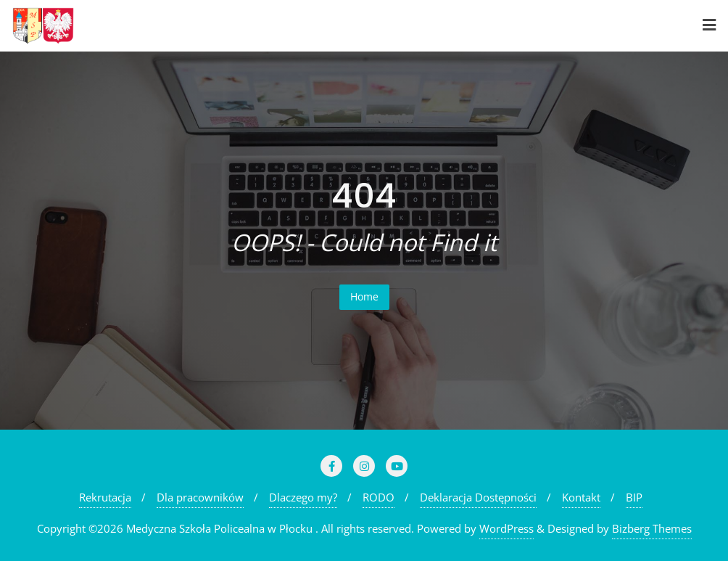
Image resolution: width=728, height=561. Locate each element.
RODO (379, 497)
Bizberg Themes (652, 528)
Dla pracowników (200, 497)
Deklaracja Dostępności (478, 497)
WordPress (506, 528)
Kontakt (581, 497)
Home (364, 296)
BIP (634, 497)
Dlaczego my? (303, 497)
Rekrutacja (105, 497)
